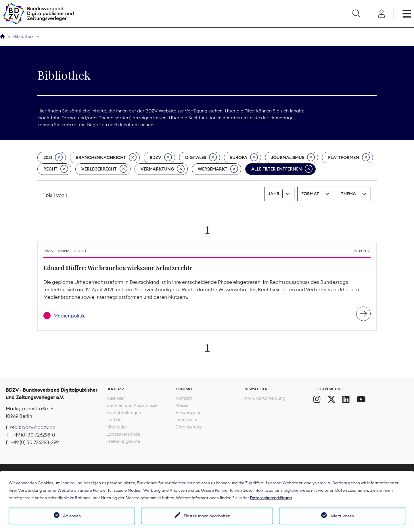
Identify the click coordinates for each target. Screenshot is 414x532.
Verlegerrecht (104, 169)
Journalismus (293, 158)
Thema (348, 194)
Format (310, 194)
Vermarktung (163, 169)
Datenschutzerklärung (271, 498)
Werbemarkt (218, 169)
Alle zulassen (342, 516)
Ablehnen (72, 516)
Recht (56, 169)
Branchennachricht (106, 158)
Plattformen (349, 158)
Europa (244, 158)
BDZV (161, 158)
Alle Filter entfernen (282, 169)
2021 (53, 158)
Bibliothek (23, 36)
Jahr (274, 194)
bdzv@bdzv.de (39, 427)
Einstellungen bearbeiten (207, 516)
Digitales (201, 158)
